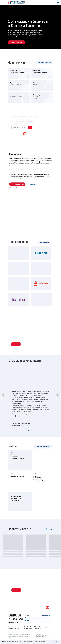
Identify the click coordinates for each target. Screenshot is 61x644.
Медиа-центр (46, 615)
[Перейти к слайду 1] (28, 430)
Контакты (45, 618)
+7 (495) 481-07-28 (16, 619)
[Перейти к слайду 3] (31, 430)
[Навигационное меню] (58, 3)
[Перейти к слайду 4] (33, 430)
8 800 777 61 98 (15, 615)
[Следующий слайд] (58, 395)
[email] (20, 128)
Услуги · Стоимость (31, 618)
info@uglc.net (13, 622)
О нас (27, 615)
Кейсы (27, 621)
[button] (16, 42)
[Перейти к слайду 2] (30, 430)
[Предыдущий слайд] (3, 395)
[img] (18, 608)
